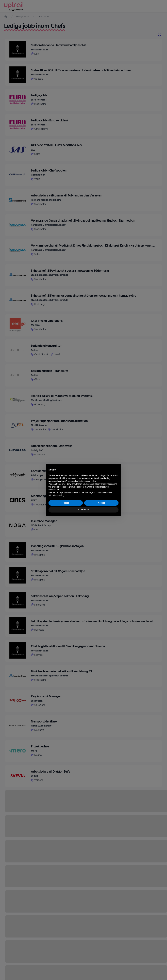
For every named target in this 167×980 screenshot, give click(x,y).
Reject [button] (66, 503)
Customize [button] (84, 510)
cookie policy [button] (90, 481)
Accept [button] (101, 503)
